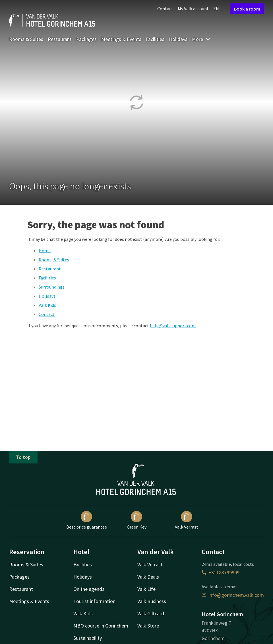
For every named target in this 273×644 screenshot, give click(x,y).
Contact (165, 9)
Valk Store (148, 626)
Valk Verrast (187, 520)
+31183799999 (221, 572)
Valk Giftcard (151, 613)
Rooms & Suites (26, 39)
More (201, 39)
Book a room (247, 9)
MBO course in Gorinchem (101, 626)
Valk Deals (148, 577)
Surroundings (52, 287)
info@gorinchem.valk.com (233, 595)
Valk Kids (47, 305)
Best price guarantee (87, 520)
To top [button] (23, 457)
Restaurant (60, 39)
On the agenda (89, 589)
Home (45, 250)
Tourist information (94, 601)
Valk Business (152, 601)
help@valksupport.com (173, 326)
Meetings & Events (121, 39)
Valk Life (146, 589)
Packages (86, 39)
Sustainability (88, 638)
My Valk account (193, 9)
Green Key (137, 520)
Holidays (178, 39)
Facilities (155, 39)
